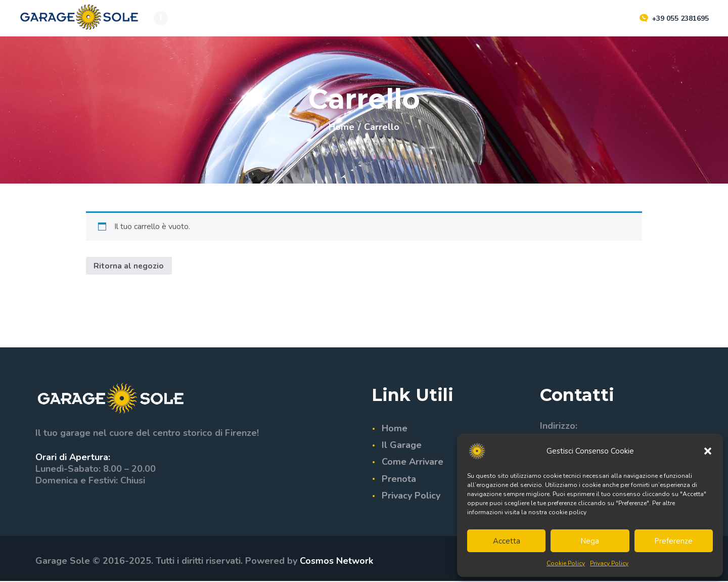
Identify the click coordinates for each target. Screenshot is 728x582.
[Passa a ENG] (439, 18)
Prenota (399, 479)
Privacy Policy (609, 563)
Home (342, 127)
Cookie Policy (566, 563)
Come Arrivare (413, 463)
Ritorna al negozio (129, 266)
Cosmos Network (336, 562)
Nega (590, 541)
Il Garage (402, 445)
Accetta (507, 541)
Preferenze (673, 541)
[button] (708, 451)
